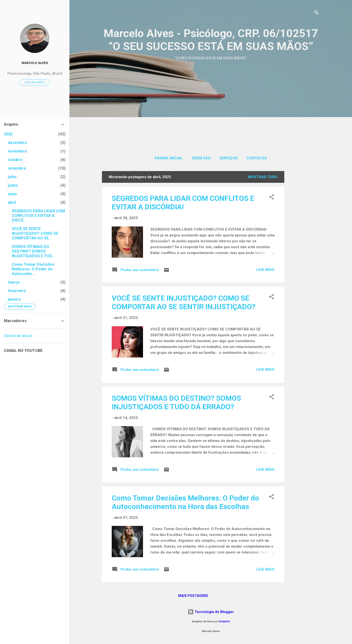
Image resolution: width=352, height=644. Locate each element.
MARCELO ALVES (35, 63)
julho (12, 177)
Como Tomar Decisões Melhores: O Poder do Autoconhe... (33, 269)
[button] (272, 198)
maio (12, 194)
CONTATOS (257, 158)
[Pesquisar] (317, 13)
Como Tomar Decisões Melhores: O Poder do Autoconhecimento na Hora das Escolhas (185, 502)
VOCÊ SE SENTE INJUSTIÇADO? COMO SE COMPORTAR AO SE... (35, 233)
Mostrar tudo (263, 177)
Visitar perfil (35, 82)
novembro (17, 151)
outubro (15, 160)
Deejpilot (224, 621)
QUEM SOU (201, 158)
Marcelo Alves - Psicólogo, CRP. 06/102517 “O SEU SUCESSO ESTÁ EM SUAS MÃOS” (211, 40)
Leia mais (265, 270)
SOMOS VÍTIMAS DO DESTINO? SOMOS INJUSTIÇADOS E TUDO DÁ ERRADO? (176, 402)
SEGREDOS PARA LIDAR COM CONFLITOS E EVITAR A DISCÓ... (38, 216)
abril (12, 202)
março (14, 282)
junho (13, 185)
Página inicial (169, 158)
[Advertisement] (211, 98)
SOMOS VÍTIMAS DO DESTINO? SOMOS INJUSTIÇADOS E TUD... (33, 251)
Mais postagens (193, 596)
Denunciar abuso (18, 336)
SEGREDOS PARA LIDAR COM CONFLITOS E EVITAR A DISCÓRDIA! (183, 203)
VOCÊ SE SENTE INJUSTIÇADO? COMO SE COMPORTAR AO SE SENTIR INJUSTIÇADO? (184, 302)
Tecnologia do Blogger (211, 612)
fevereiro (17, 291)
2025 (8, 134)
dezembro (17, 143)
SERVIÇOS (229, 158)
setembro (17, 168)
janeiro (14, 299)
